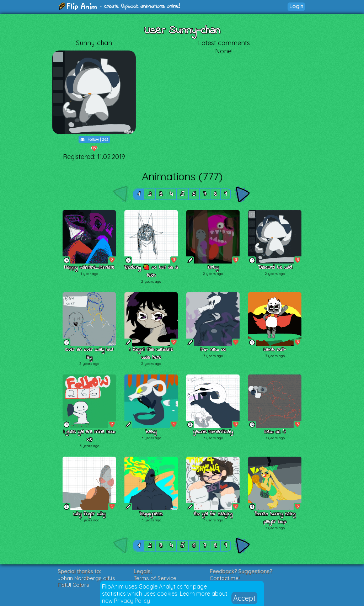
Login (296, 6)
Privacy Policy (132, 601)
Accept (244, 598)
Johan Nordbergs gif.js (86, 578)
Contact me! (225, 578)
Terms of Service (155, 578)
